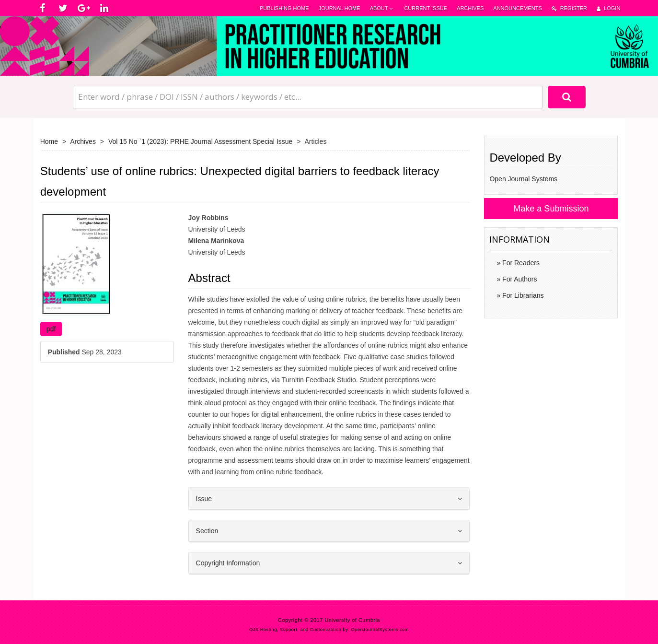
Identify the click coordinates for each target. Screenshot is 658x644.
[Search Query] (308, 97)
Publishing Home (284, 8)
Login (608, 8)
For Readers (520, 263)
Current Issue (426, 8)
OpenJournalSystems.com (380, 630)
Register (569, 8)
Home (49, 141)
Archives (470, 8)
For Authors (519, 279)
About (382, 8)
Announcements (517, 8)
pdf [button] (51, 329)
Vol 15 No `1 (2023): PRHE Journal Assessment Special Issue (200, 141)
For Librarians (522, 295)
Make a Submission (551, 209)
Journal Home (340, 8)
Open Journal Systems (523, 179)
